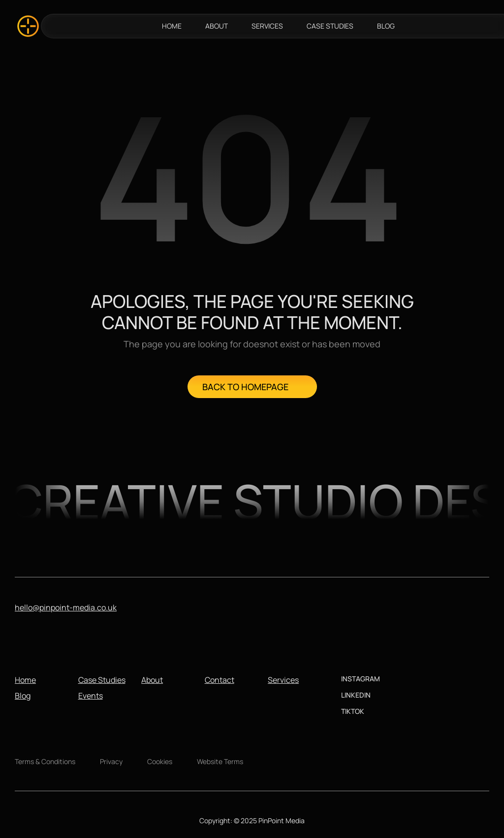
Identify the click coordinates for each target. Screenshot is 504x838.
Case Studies (102, 680)
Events (91, 696)
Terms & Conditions (45, 761)
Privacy (111, 761)
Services (283, 680)
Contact (220, 680)
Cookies (160, 761)
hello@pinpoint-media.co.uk (66, 607)
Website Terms (220, 761)
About (152, 680)
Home (25, 680)
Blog (23, 696)
